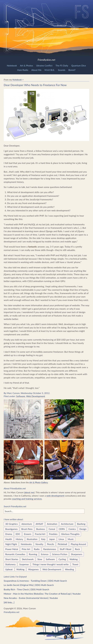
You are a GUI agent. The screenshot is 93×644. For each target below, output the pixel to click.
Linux (61, 539)
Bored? (72, 70)
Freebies (53, 534)
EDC (18, 534)
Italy (43, 539)
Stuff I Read (66, 549)
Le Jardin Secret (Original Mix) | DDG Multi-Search (29, 585)
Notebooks (26, 544)
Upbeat (9, 569)
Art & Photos (27, 65)
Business (41, 529)
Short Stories (12, 559)
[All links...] (9, 602)
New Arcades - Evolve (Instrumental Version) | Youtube (31, 598)
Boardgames (11, 529)
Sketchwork (28, 559)
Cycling (62, 559)
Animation (52, 524)
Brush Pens (27, 529)
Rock (77, 549)
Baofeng (81, 524)
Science (45, 554)
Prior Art (26, 549)
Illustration (32, 539)
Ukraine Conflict (44, 65)
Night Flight (11, 544)
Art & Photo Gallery (39, 482)
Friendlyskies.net (46, 31)
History (19, 539)
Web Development (36, 396)
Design (83, 529)
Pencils (51, 544)
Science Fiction (60, 554)
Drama (9, 534)
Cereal (52, 529)
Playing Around (78, 544)
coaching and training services (27, 499)
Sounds (62, 70)
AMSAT (39, 524)
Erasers (28, 534)
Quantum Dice (79, 65)
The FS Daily (62, 65)
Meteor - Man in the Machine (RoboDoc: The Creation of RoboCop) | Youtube (42, 594)
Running (33, 554)
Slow (40, 559)
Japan (52, 539)
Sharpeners (77, 554)
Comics (72, 529)
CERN (62, 529)
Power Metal (12, 549)
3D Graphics (11, 524)
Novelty (39, 544)
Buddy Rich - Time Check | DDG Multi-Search (26, 589)
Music (71, 539)
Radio (37, 549)
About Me (36, 70)
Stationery (10, 564)
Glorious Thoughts (70, 534)
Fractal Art (40, 534)
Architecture (67, 524)
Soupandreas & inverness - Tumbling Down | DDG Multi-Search (35, 581)
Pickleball (62, 544)
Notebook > (18, 80)
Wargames (33, 569)
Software (21, 396)
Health (9, 539)
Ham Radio (23, 70)
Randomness (50, 549)
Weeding (69, 569)
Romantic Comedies (15, 554)
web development (55, 496)
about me (29, 492)
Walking (74, 559)
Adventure (27, 524)
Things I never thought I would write (50, 564)
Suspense (24, 564)
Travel (75, 564)
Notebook (12, 65)
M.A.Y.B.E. (50, 70)
